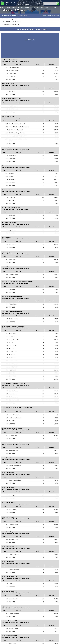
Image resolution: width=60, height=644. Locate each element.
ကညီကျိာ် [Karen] (29, 9)
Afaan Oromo (44, 7)
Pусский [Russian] (27, 7)
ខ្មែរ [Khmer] (50, 7)
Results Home (46, 16)
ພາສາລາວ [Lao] (37, 7)
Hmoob (8, 7)
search (39, 4)
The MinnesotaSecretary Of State (17, 3)
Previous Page (55, 16)
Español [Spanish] (2, 7)
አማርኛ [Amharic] (54, 7)
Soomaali (14, 7)
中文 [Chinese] (32, 7)
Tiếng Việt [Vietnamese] (20, 7)
